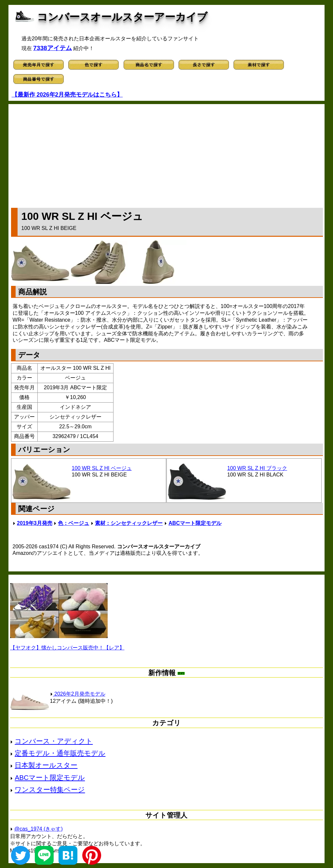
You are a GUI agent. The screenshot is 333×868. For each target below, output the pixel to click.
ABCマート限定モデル (195, 523)
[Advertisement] (167, 154)
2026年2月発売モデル (78, 694)
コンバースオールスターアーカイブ (122, 17)
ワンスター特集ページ (50, 789)
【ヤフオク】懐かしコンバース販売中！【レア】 (67, 648)
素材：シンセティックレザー (129, 523)
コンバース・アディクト (54, 741)
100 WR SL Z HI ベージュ (102, 468)
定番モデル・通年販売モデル (60, 753)
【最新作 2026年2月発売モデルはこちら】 (67, 95)
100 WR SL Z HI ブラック (257, 468)
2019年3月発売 (35, 523)
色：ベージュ (73, 523)
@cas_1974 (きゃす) (39, 829)
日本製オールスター (46, 765)
